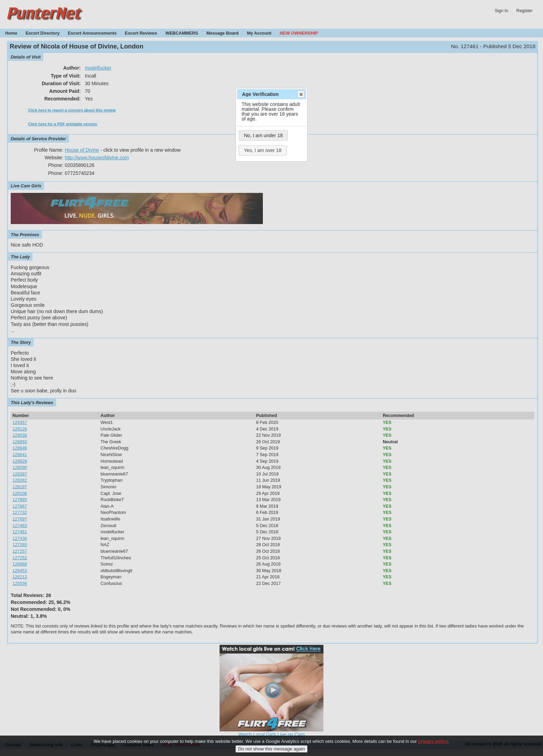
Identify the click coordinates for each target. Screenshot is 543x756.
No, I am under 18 (263, 135)
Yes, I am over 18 (262, 150)
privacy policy (433, 745)
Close (301, 94)
